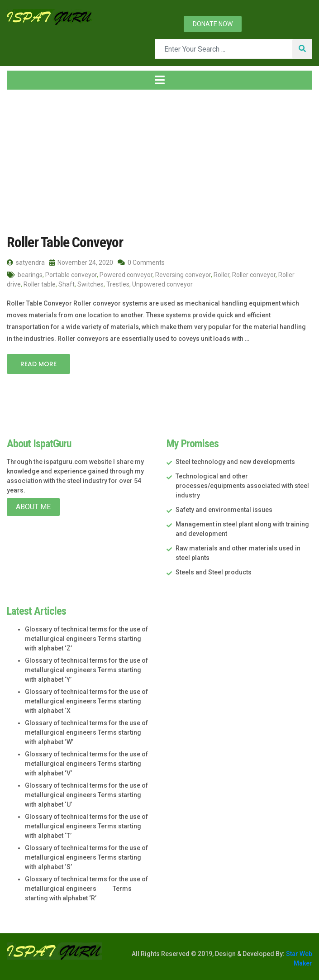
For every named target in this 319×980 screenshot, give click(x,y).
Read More (38, 364)
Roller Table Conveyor (65, 242)
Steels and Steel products (214, 572)
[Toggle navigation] (159, 80)
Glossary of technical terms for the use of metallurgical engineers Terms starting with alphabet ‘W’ (86, 732)
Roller (221, 275)
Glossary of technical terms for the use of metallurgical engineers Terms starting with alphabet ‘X (86, 701)
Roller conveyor (254, 275)
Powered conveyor (126, 275)
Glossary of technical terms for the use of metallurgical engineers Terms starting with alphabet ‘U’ (86, 795)
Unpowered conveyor (162, 284)
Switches (90, 284)
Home (22, 162)
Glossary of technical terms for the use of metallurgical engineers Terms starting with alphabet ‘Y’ (86, 670)
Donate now (213, 24)
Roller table (40, 284)
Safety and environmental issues (224, 510)
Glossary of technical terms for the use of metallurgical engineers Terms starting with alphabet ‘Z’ (86, 639)
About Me (33, 507)
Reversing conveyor (183, 275)
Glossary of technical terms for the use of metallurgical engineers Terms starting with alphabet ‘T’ (86, 826)
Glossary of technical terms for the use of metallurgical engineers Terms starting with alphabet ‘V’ (86, 764)
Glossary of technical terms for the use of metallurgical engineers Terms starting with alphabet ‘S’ (86, 857)
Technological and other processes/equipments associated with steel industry (242, 486)
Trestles (118, 284)
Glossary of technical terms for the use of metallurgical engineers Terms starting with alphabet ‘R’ (86, 889)
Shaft (67, 284)
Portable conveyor (71, 275)
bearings (30, 275)
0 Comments (141, 263)
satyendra (26, 263)
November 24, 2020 (81, 263)
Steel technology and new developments (235, 462)
